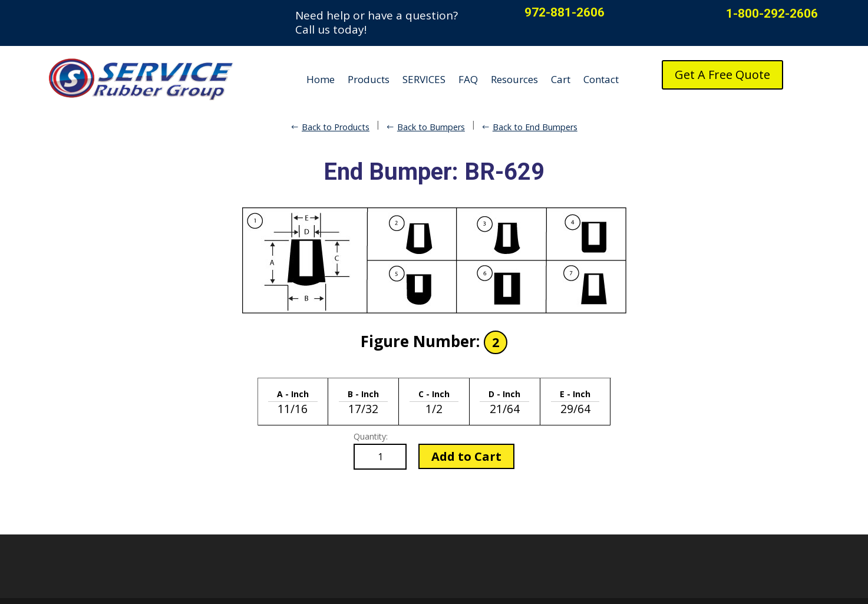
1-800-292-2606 (772, 14)
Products (369, 79)
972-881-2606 (565, 12)
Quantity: (371, 436)
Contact (601, 79)
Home (321, 79)
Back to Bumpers (431, 127)
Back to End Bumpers (535, 127)
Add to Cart (466, 456)
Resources (514, 79)
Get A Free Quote (722, 75)
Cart (561, 79)
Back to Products (336, 127)
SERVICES (424, 79)
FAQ (468, 79)
